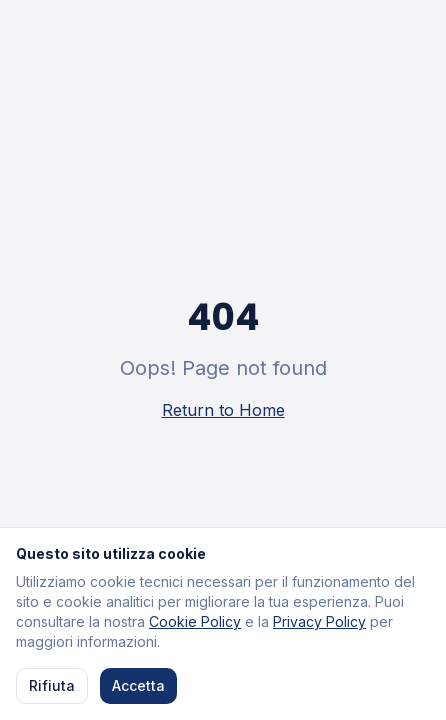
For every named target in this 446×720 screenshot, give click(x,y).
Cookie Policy (195, 621)
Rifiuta (52, 685)
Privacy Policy (319, 621)
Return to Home (223, 410)
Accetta (138, 685)
